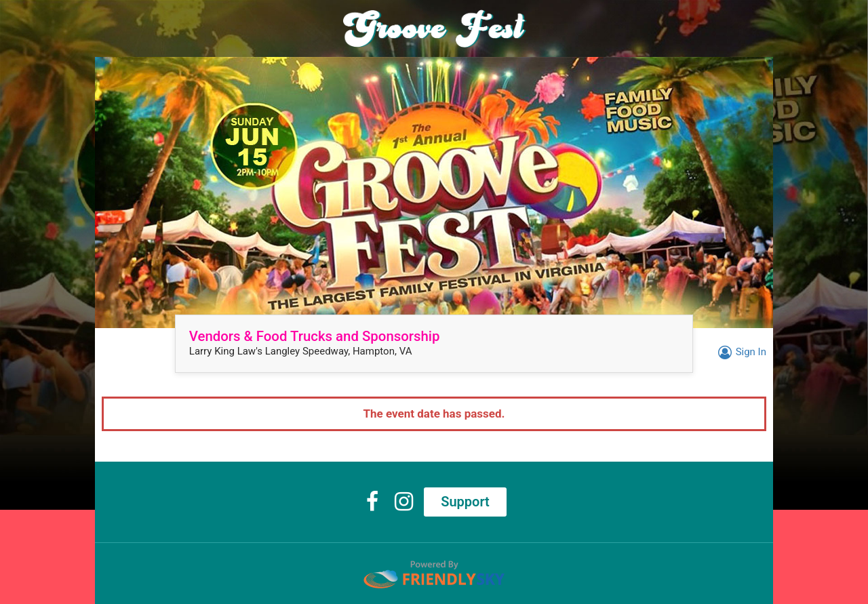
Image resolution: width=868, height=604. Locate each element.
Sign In (740, 352)
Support (465, 502)
